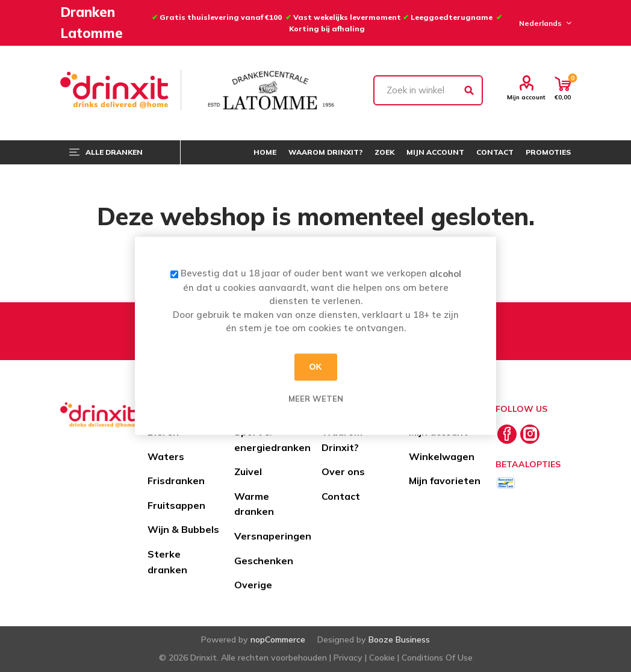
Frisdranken (176, 481)
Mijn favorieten (445, 481)
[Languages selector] (543, 23)
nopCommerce (278, 639)
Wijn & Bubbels (183, 529)
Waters (166, 456)
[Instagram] (530, 434)
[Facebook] (507, 434)
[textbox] (428, 90)
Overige (253, 585)
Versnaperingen (273, 536)
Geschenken (264, 561)
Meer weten (316, 399)
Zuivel (248, 471)
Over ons (343, 471)
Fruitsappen (176, 505)
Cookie (382, 658)
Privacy (348, 658)
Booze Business (399, 639)
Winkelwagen (442, 456)
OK (316, 367)
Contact (341, 496)
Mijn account (526, 97)
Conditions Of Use (437, 658)
